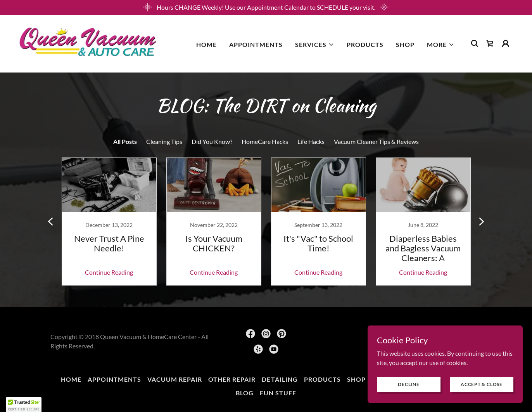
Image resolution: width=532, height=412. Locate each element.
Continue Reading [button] (109, 272)
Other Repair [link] (232, 379)
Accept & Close (482, 384)
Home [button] (71, 379)
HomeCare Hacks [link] (265, 141)
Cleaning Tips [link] (164, 141)
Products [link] (365, 44)
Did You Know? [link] (212, 141)
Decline (408, 384)
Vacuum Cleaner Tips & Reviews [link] (376, 141)
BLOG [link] (245, 393)
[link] (88, 42)
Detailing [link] (280, 379)
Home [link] (206, 44)
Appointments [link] (256, 44)
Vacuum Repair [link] (175, 379)
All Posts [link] (125, 141)
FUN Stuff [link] (278, 393)
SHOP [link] (405, 44)
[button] (315, 45)
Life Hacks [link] (311, 141)
